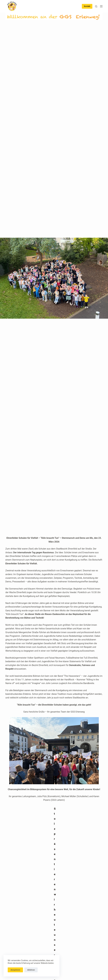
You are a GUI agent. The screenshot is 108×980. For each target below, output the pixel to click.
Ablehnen (31, 970)
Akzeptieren (15, 970)
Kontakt (87, 6)
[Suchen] (96, 6)
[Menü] (101, 6)
